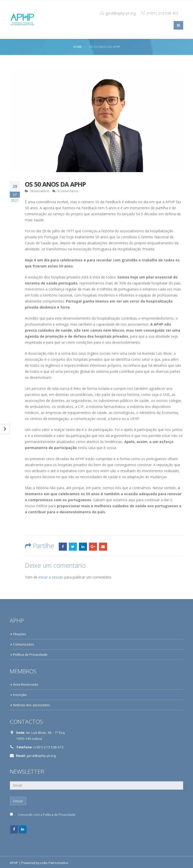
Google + (93, 547)
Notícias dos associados (32, 705)
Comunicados (24, 644)
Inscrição (20, 695)
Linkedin (23, 829)
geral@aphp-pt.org (121, 13)
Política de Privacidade (30, 655)
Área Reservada (26, 684)
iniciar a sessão (51, 577)
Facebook (63, 547)
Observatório (40, 191)
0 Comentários (68, 191)
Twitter (73, 547)
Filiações (20, 634)
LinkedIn (83, 547)
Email (103, 547)
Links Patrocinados (54, 863)
